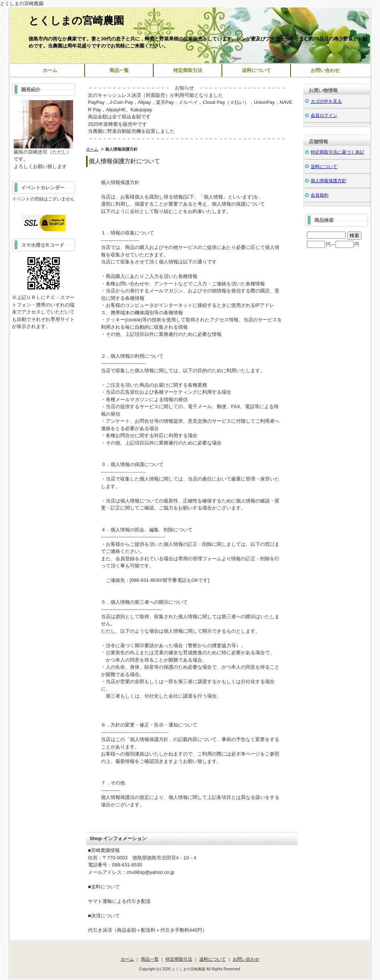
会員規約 (320, 195)
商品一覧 (119, 70)
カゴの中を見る (326, 101)
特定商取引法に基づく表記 (337, 152)
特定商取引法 (188, 70)
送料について (256, 70)
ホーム (50, 70)
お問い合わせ (325, 70)
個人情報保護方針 (328, 181)
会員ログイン (324, 115)
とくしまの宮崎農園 (76, 21)
